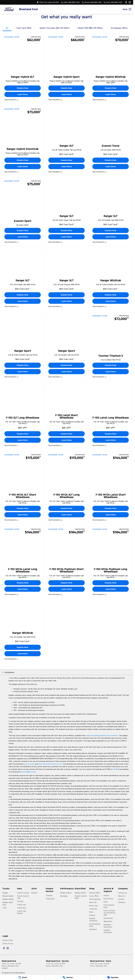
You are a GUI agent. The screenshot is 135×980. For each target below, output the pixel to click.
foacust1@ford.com (29, 772)
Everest (34, 893)
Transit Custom (23, 893)
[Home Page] (9, 9)
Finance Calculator (93, 920)
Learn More (23, 94)
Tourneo (20, 901)
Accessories (108, 918)
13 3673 (114, 769)
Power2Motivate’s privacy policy (50, 764)
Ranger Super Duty (8, 903)
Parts (106, 902)
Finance (92, 915)
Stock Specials (95, 899)
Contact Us (122, 893)
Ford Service (108, 899)
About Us (122, 896)
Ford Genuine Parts (109, 906)
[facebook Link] (126, 2)
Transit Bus (21, 908)
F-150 (5, 908)
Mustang (64, 896)
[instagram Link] (130, 2)
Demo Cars (94, 906)
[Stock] (22, 977)
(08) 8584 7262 (13, 966)
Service (106, 896)
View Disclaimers (11, 100)
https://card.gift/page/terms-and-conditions (102, 736)
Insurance (93, 929)
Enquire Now (23, 88)
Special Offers (95, 893)
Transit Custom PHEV (81, 897)
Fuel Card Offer (24, 28)
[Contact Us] (48, 2)
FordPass (122, 902)
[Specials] (113, 977)
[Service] (67, 977)
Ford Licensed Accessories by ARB (109, 913)
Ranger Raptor (8, 896)
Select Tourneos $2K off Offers (55, 28)
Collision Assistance (108, 931)
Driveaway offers (119, 28)
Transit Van (21, 905)
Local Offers (94, 896)
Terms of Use (8, 944)
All (7, 28)
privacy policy (29, 764)
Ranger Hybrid (8, 899)
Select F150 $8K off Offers (90, 28)
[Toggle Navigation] (127, 9)
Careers (121, 899)
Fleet (91, 912)
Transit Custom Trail (23, 897)
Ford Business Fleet (95, 925)
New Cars (93, 902)
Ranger (5, 893)
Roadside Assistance (108, 926)
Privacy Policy (8, 940)
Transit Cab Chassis (21, 912)
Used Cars (93, 909)
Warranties (108, 921)
